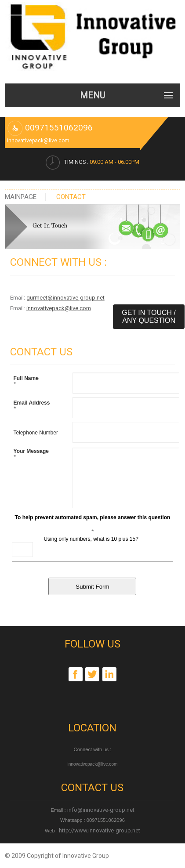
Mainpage (21, 197)
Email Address (32, 406)
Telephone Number (36, 433)
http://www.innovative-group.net (99, 830)
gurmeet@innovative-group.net (65, 298)
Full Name (26, 382)
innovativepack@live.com (59, 308)
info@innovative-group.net (100, 810)
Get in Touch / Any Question (149, 316)
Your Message (31, 455)
